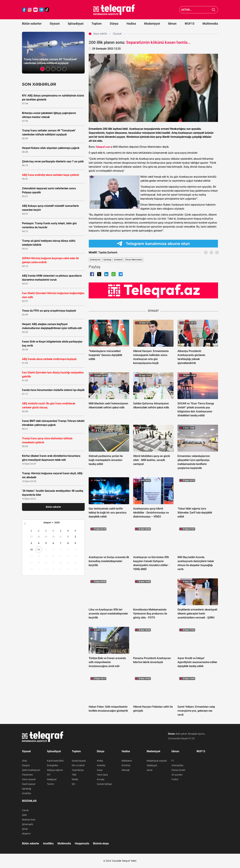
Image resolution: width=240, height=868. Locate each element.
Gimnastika (177, 765)
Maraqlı (126, 770)
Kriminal (126, 765)
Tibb (74, 775)
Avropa (101, 779)
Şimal (25, 829)
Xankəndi (118, 260)
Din (73, 784)
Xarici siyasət (29, 779)
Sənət (150, 770)
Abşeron (26, 834)
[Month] (48, 522)
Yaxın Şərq (102, 775)
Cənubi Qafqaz (104, 784)
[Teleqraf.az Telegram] (41, 10)
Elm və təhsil (78, 765)
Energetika (52, 765)
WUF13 (189, 24)
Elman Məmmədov (134, 260)
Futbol (175, 779)
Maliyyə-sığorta (55, 770)
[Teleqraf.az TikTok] (47, 10)
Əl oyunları (177, 775)
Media (75, 779)
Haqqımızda (82, 843)
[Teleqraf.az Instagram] (30, 10)
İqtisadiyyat (76, 24)
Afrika (100, 761)
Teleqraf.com (103, 147)
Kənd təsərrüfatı (55, 761)
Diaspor (26, 765)
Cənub (25, 810)
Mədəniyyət (152, 24)
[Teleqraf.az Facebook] (24, 10)
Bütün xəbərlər (32, 24)
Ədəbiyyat (152, 765)
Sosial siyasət (79, 761)
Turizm (50, 784)
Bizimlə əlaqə (101, 843)
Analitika (26, 793)
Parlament (27, 775)
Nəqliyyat (52, 779)
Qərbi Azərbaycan (31, 770)
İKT (49, 775)
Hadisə (131, 24)
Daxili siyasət (29, 784)
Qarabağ (107, 260)
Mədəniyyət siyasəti (157, 761)
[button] (42, 69)
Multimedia (210, 24)
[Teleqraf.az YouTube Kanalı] (153, 290)
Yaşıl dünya (78, 770)
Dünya (114, 24)
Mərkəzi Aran (29, 820)
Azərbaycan (95, 260)
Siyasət (55, 24)
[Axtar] (214, 10)
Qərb (24, 815)
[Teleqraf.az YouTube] (35, 10)
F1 (173, 761)
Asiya (100, 770)
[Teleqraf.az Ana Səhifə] (114, 10)
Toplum (97, 24)
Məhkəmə (127, 761)
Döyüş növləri (178, 770)
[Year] (59, 522)
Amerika (101, 765)
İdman (172, 24)
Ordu (24, 761)
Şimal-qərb (27, 824)
